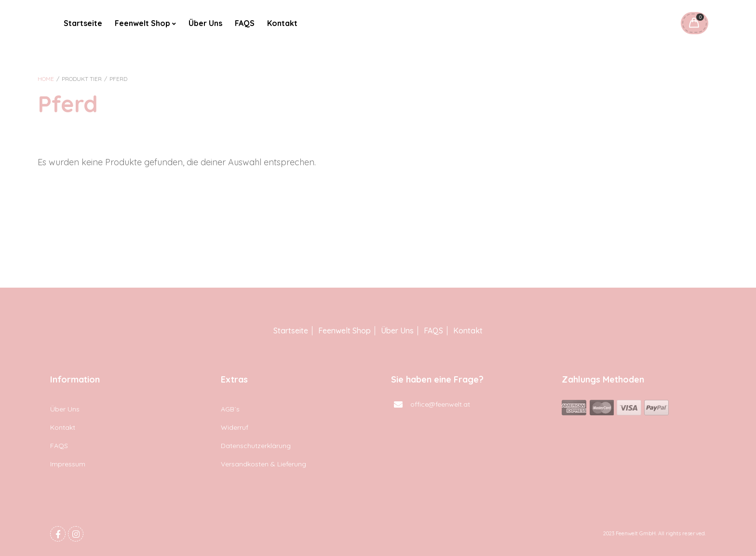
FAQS (245, 23)
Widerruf (235, 427)
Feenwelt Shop (142, 23)
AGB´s (230, 409)
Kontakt (282, 23)
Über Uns (205, 23)
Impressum (68, 464)
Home (46, 79)
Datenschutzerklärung (256, 446)
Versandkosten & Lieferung (263, 464)
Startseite (83, 23)
